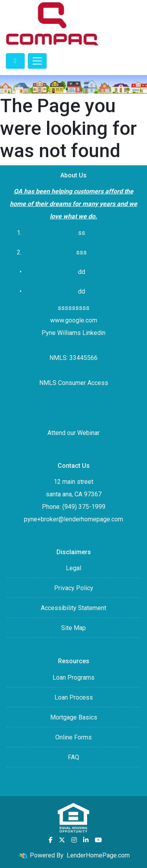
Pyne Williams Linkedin (73, 333)
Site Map (73, 628)
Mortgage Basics (74, 717)
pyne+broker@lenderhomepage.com (73, 519)
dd (82, 291)
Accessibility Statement (73, 608)
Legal (73, 568)
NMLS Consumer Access (74, 383)
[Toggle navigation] (37, 61)
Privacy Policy (74, 588)
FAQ (73, 757)
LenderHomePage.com (98, 855)
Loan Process (74, 697)
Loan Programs (73, 677)
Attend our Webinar (73, 433)
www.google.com (74, 320)
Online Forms (73, 737)
